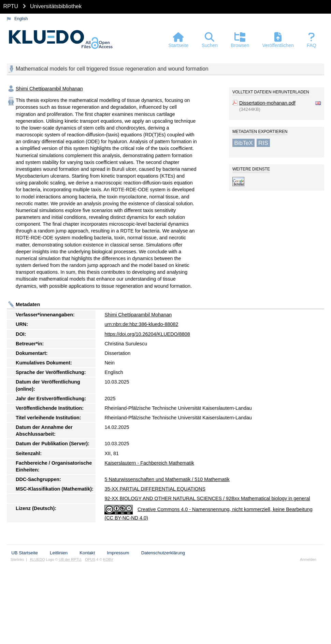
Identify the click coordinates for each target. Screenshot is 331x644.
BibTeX (243, 143)
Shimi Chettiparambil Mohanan (49, 89)
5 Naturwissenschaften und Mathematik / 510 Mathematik (167, 479)
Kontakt (87, 553)
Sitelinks (17, 559)
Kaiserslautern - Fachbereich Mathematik (149, 463)
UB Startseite (25, 553)
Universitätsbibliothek (56, 6)
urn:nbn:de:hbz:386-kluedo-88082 (141, 324)
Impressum (118, 553)
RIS (263, 143)
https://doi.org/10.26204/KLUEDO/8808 (147, 334)
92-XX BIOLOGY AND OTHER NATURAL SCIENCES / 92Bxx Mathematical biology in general (207, 498)
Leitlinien (59, 553)
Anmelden (308, 559)
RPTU (11, 6)
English (21, 19)
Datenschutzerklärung (163, 553)
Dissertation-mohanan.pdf (267, 103)
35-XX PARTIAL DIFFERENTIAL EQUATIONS (155, 489)
